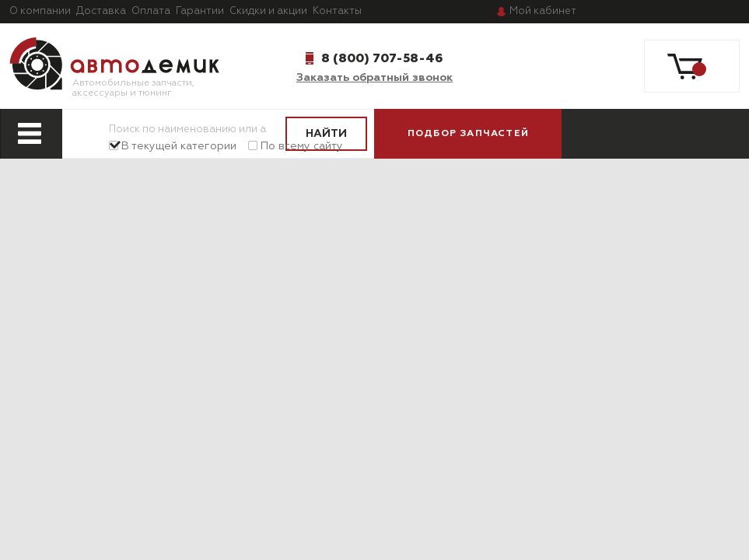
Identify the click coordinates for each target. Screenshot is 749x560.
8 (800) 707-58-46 (382, 58)
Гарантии (200, 11)
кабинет (543, 11)
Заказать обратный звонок (374, 78)
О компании (40, 11)
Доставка (101, 11)
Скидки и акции (268, 11)
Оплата (151, 11)
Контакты (337, 11)
